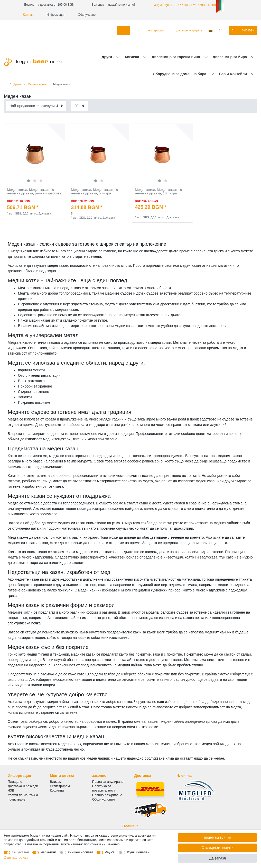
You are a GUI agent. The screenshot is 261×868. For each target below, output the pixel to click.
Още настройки (16, 858)
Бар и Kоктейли (233, 74)
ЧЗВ (11, 790)
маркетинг (48, 852)
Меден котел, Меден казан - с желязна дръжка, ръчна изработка (34, 191)
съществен (21, 852)
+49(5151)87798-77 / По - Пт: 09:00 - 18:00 (181, 5)
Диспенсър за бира (230, 56)
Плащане (15, 781)
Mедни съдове (37, 84)
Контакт (26, 14)
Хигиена (132, 56)
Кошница (57, 790)
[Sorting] (36, 105)
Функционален (138, 852)
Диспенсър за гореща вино (176, 56)
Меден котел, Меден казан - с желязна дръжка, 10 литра (158, 191)
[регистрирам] (153, 30)
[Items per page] (79, 105)
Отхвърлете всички (218, 848)
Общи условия (104, 799)
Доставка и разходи (23, 786)
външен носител (80, 852)
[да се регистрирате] (186, 30)
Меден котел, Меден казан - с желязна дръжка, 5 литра (94, 191)
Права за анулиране (108, 781)
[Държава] (211, 30)
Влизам (56, 781)
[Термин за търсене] (63, 30)
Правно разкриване (107, 794)
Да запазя (217, 858)
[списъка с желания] (222, 30)
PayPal (110, 852)
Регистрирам (60, 786)
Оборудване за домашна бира (180, 74)
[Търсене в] (123, 30)
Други (107, 56)
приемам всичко (217, 837)
